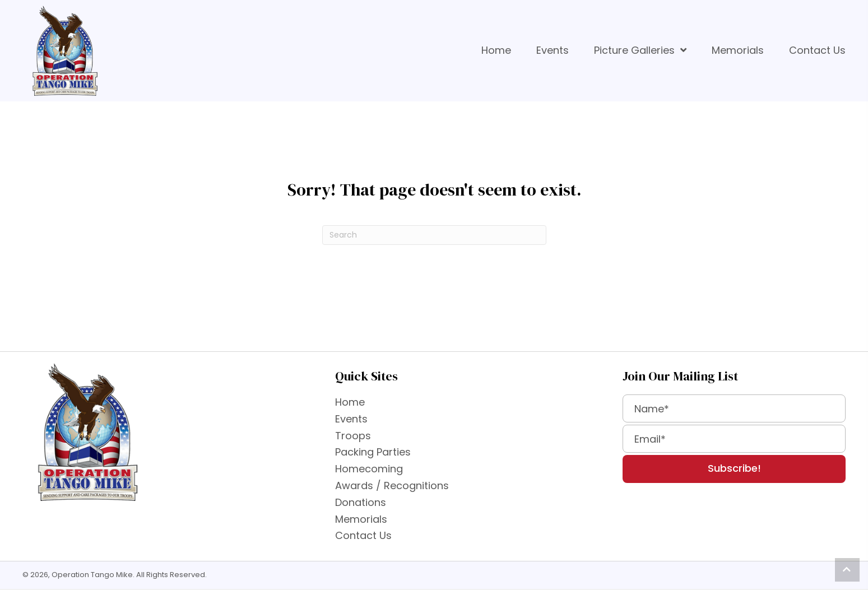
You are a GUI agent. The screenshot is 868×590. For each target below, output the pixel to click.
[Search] (434, 235)
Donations (361, 502)
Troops (353, 436)
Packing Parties (373, 452)
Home (350, 402)
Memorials (361, 519)
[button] (734, 469)
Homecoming (369, 469)
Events (351, 419)
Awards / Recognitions (392, 486)
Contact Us (363, 535)
